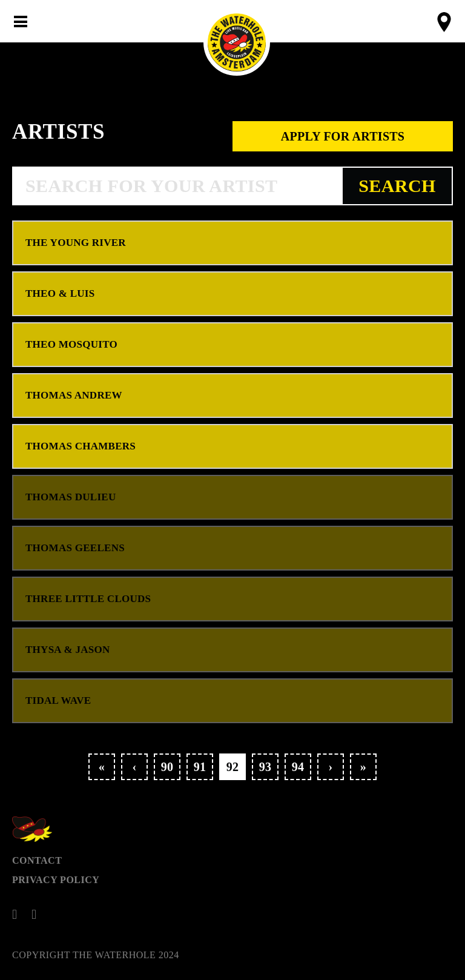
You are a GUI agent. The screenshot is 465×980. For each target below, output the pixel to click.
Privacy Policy (56, 880)
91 (200, 767)
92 (233, 767)
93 (265, 767)
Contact (37, 860)
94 (298, 767)
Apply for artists (343, 136)
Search (397, 186)
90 (167, 767)
